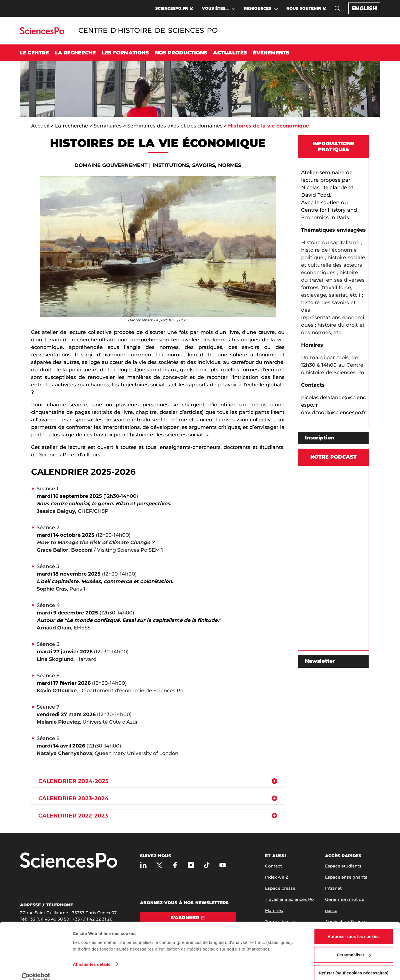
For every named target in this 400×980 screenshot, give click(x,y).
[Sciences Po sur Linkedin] (143, 865)
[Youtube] (223, 865)
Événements (271, 53)
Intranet (333, 888)
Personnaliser (354, 947)
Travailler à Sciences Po (289, 899)
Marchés (274, 910)
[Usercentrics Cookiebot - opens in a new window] (36, 969)
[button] (337, 8)
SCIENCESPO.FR (172, 8)
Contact (273, 866)
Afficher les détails (92, 956)
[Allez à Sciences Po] (69, 861)
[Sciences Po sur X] (159, 865)
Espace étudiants (343, 866)
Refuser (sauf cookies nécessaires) (354, 965)
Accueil (40, 126)
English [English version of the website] (364, 8)
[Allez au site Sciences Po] (42, 33)
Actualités (230, 53)
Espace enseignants (346, 877)
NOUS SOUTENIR (304, 8)
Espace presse (280, 888)
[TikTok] (207, 865)
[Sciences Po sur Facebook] (175, 865)
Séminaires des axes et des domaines (175, 126)
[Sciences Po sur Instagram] (191, 865)
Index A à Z (277, 877)
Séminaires (108, 126)
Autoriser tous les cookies (354, 929)
